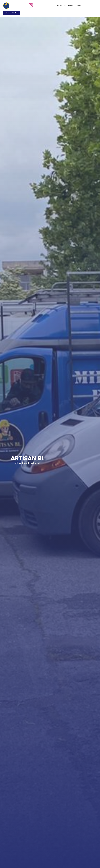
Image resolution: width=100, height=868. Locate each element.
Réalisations (69, 5)
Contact (78, 5)
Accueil (60, 5)
